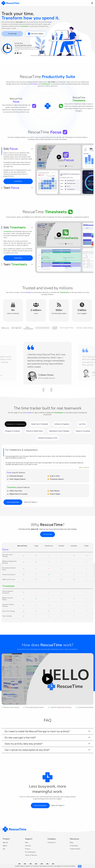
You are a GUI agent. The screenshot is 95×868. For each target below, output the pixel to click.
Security (28, 846)
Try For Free (12, 34)
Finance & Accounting (83, 431)
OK (80, 866)
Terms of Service (31, 855)
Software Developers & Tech (48, 438)
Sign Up (5, 842)
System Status (75, 849)
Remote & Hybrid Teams (35, 431)
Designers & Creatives (13, 431)
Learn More (18, 181)
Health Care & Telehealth (39, 424)
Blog (71, 842)
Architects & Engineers (62, 424)
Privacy (28, 849)
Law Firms (82, 424)
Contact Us (52, 842)
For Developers (30, 852)
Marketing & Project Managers (59, 431)
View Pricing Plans (13, 502)
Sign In (5, 846)
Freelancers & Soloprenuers (16, 424)
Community (74, 846)
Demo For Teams (31, 502)
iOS (4, 849)
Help (27, 842)
